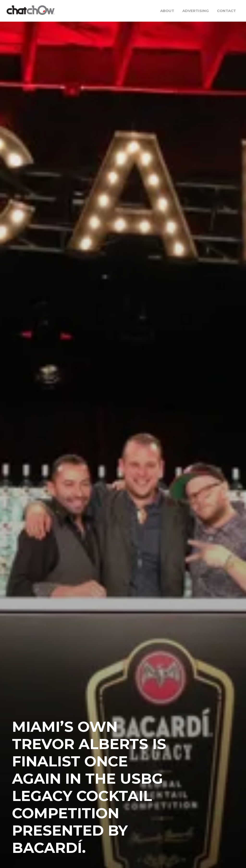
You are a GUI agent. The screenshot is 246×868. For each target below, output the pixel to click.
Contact (226, 11)
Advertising (196, 11)
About (167, 11)
